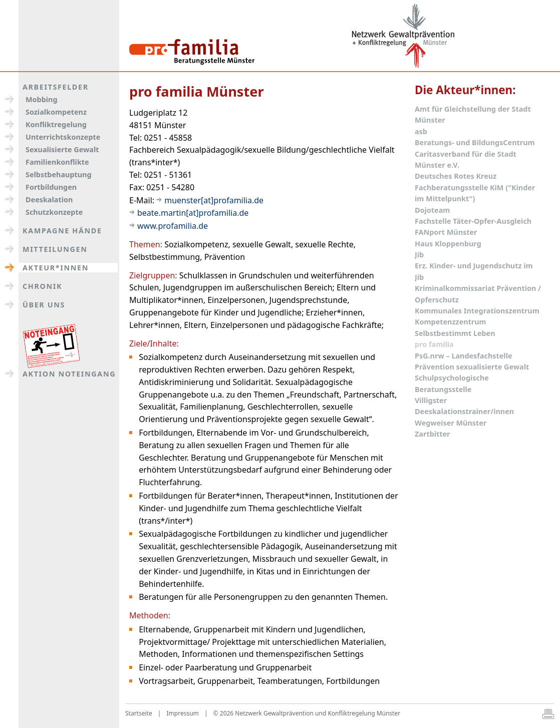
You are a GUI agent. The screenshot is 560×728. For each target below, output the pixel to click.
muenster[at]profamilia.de (214, 200)
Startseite (139, 713)
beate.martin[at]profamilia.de (193, 213)
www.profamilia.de (173, 226)
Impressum (183, 713)
